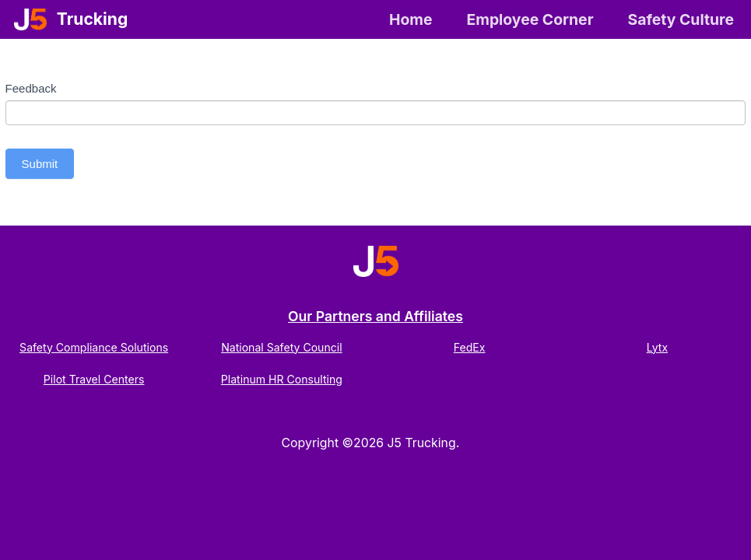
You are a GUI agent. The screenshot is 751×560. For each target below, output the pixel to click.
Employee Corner (530, 19)
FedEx (470, 347)
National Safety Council (282, 347)
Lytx (657, 347)
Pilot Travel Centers (94, 379)
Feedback (31, 88)
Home (411, 19)
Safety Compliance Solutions (94, 347)
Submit (40, 164)
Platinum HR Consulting (282, 379)
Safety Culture (681, 19)
